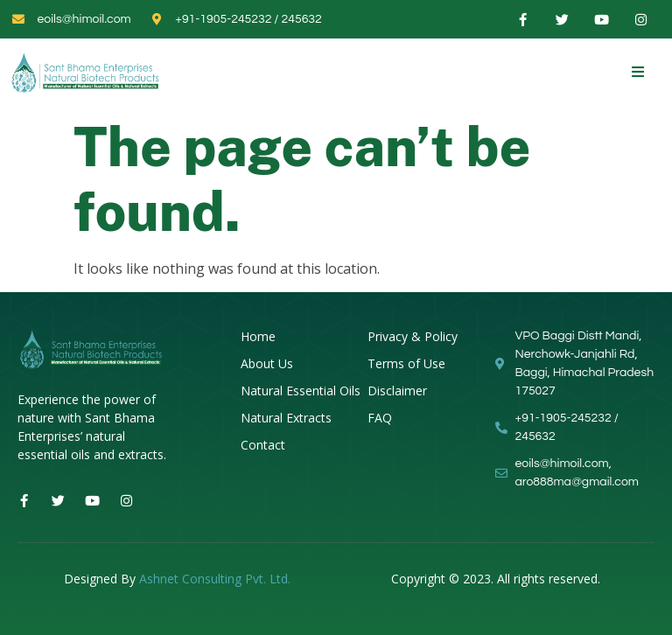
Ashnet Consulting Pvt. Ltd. (215, 579)
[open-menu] (638, 72)
